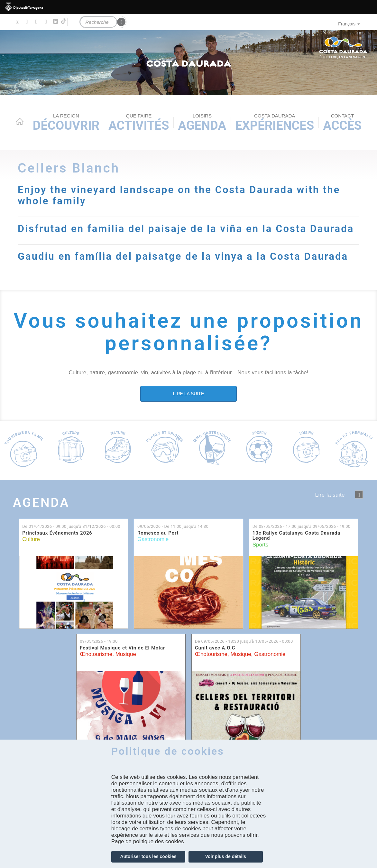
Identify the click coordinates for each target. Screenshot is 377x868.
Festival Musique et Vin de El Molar (122, 659)
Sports (260, 556)
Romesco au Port (158, 544)
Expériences (275, 123)
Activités (139, 123)
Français (349, 24)
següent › (359, 506)
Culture (31, 551)
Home (20, 121)
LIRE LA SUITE (188, 405)
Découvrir (66, 123)
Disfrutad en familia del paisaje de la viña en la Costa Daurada (166, 234)
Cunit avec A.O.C (215, 659)
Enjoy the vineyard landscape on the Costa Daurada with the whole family (184, 195)
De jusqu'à (71, 538)
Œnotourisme (96, 665)
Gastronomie (153, 551)
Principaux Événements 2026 (57, 544)
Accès (342, 123)
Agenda (202, 123)
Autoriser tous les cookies (148, 856)
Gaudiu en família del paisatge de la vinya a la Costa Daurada (188, 268)
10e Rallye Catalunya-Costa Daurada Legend (296, 547)
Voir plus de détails (226, 856)
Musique (126, 665)
